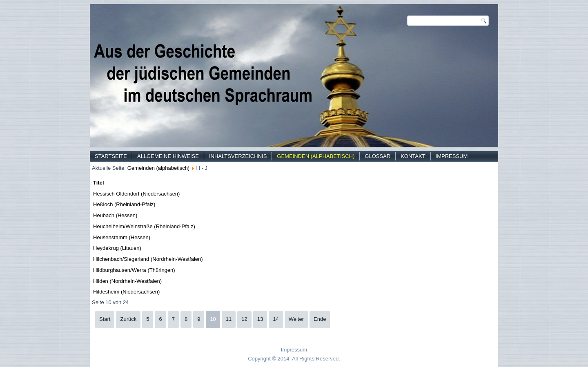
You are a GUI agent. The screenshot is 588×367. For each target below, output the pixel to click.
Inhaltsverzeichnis (238, 156)
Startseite (111, 156)
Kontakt (413, 156)
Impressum (452, 156)
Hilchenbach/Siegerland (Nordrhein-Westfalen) (148, 259)
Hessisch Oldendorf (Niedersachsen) (136, 194)
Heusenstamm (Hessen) (122, 237)
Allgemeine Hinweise (168, 156)
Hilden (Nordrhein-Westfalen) (127, 281)
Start (105, 319)
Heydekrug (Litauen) (117, 248)
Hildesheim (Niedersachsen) (126, 292)
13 (260, 319)
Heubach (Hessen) (115, 215)
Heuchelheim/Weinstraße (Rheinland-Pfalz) (144, 226)
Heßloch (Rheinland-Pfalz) (124, 204)
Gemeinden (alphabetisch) (316, 156)
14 (276, 319)
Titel (99, 183)
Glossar (378, 156)
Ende (320, 319)
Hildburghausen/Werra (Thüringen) (134, 270)
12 (244, 319)
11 (229, 319)
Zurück (128, 319)
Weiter (296, 319)
